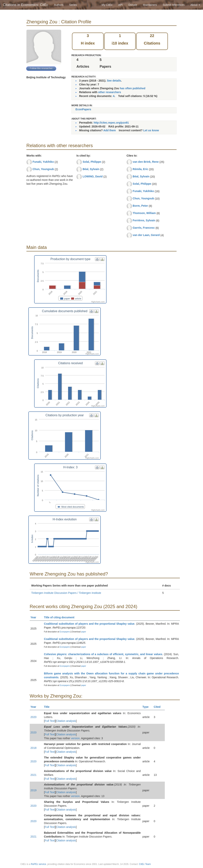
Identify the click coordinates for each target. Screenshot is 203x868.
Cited (159, 707)
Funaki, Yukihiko (43, 162)
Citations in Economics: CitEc (26, 5)
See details (114, 81)
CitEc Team (145, 864)
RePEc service (38, 864)
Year (35, 617)
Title (48, 707)
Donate (133, 5)
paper (84, 632)
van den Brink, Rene (146, 162)
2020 (33, 717)
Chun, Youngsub (43, 169)
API (121, 5)
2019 (33, 790)
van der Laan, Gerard (146, 235)
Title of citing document (61, 617)
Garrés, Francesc (144, 228)
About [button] (195, 5)
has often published (133, 88)
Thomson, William (144, 213)
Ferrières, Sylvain (144, 220)
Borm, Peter (140, 206)
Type (147, 707)
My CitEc (107, 5)
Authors (59, 5)
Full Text (50, 721)
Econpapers (64, 632)
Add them (110, 130)
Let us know (151, 130)
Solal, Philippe (92, 162)
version (75, 738)
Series (73, 5)
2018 (33, 748)
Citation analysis (66, 721)
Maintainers (150, 5)
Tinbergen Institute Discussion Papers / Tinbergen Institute (66, 593)
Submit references (174, 5)
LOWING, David (93, 176)
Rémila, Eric (140, 169)
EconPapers (83, 109)
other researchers (110, 92)
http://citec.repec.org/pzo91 (111, 123)
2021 (33, 775)
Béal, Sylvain (91, 169)
